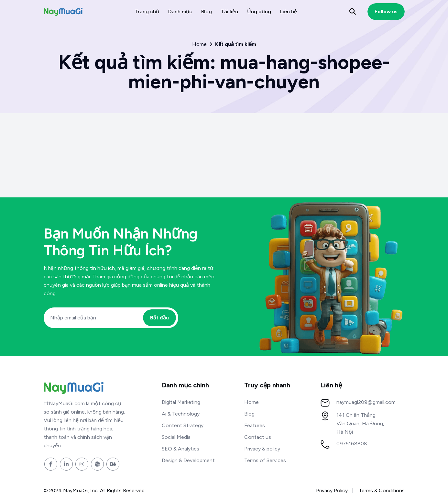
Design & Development (188, 460)
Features (255, 425)
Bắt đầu (159, 318)
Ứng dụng (259, 11)
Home (199, 44)
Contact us (258, 437)
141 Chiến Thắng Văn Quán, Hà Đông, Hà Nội (360, 423)
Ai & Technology (181, 414)
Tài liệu (229, 11)
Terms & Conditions (382, 490)
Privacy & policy (262, 449)
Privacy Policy (332, 490)
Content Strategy (183, 425)
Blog (207, 11)
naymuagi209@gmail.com (366, 402)
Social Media (176, 437)
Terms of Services (265, 460)
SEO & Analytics (180, 449)
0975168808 (352, 444)
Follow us (386, 11)
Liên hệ (289, 11)
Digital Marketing (181, 402)
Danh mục (180, 11)
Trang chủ (147, 11)
